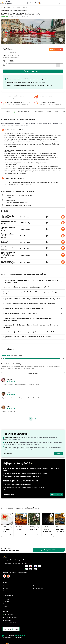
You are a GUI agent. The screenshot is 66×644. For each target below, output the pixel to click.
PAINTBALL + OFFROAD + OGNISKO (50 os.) (60, 530)
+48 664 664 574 (10, 615)
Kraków (35, 586)
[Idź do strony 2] (35, 419)
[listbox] (33, 196)
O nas (4, 604)
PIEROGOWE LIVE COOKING (6, 530)
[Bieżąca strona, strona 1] (31, 419)
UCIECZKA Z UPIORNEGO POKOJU (47, 530)
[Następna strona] (40, 419)
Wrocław (5, 588)
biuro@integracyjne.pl (11, 617)
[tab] (7, 112)
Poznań (5, 591)
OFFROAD (19, 529)
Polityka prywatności (8, 599)
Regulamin (6, 601)
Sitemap (5, 606)
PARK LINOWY (34, 529)
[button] (4, 61)
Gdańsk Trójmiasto (6, 7)
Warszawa (6, 586)
